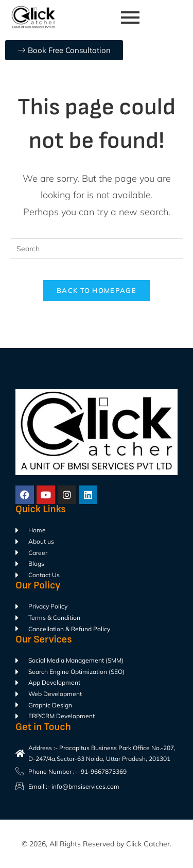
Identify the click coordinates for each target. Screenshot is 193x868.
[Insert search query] (97, 249)
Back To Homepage (97, 290)
